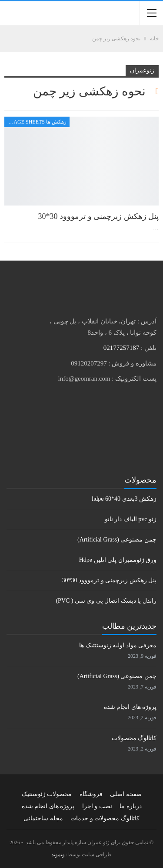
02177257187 (121, 348)
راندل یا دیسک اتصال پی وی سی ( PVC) (106, 601)
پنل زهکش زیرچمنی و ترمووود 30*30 (99, 216)
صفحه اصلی (126, 794)
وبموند (58, 855)
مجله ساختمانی (43, 818)
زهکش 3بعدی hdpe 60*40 (124, 499)
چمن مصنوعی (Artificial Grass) (117, 540)
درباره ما (131, 806)
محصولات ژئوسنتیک (47, 794)
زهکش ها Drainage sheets (35, 122)
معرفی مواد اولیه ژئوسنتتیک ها (118, 645)
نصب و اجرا (97, 806)
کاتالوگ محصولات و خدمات (105, 818)
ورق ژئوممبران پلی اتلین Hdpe (118, 560)
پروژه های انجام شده (130, 707)
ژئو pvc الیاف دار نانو (131, 519)
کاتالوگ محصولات (134, 738)
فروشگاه (91, 794)
